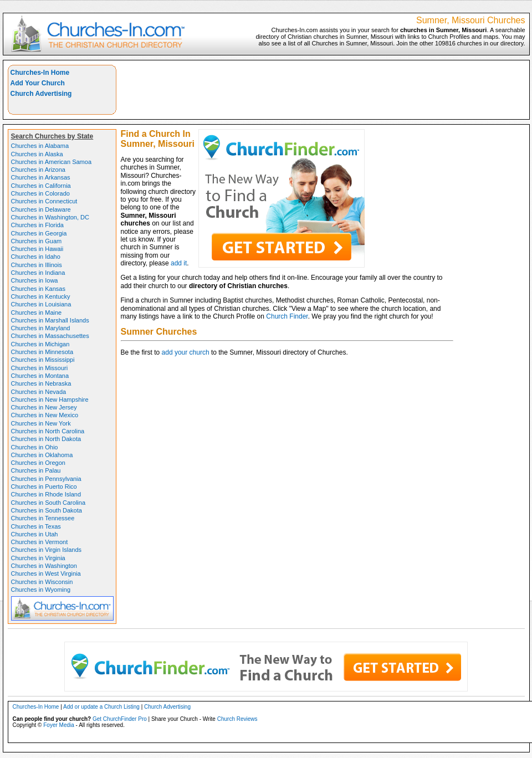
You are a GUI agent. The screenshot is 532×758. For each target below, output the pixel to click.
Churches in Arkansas (41, 177)
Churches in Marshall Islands (50, 320)
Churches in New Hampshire (50, 400)
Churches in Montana (40, 376)
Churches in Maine (37, 313)
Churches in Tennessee (43, 518)
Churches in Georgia (39, 233)
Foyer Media (59, 725)
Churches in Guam (37, 241)
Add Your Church (38, 83)
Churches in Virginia (38, 558)
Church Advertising (41, 94)
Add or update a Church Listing (101, 707)
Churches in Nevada (39, 392)
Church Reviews (237, 719)
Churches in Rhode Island (46, 494)
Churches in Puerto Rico (44, 486)
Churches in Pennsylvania (46, 479)
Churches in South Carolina (48, 503)
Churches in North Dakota (46, 439)
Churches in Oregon (38, 463)
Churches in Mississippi (43, 360)
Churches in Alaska (37, 154)
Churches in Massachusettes (50, 336)
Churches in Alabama (40, 146)
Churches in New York (41, 423)
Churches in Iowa (35, 280)
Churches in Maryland (41, 328)
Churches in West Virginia (46, 573)
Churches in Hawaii (37, 249)
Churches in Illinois (37, 265)
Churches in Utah (35, 534)
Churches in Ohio (35, 447)
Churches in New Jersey (44, 407)
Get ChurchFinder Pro (120, 719)
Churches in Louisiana (41, 304)
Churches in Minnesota (42, 352)
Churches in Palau (36, 470)
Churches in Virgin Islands (47, 550)
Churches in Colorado (40, 193)
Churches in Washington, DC (50, 217)
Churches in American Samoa (52, 162)
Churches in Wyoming (41, 590)
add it (179, 263)
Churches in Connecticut (44, 201)
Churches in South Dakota (47, 510)
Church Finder (287, 316)
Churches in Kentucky (41, 296)
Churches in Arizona (38, 170)
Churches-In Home (40, 73)
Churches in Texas (36, 526)
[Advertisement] (480, 99)
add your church (186, 352)
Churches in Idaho (36, 257)
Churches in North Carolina (48, 431)
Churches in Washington (44, 566)
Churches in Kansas (38, 289)
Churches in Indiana (38, 273)
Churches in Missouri (40, 368)
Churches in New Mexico (45, 415)
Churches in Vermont (40, 542)
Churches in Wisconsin (42, 582)
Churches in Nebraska (41, 383)
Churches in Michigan (40, 344)
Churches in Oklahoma (42, 455)
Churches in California (41, 186)
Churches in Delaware (41, 209)
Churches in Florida (37, 225)
